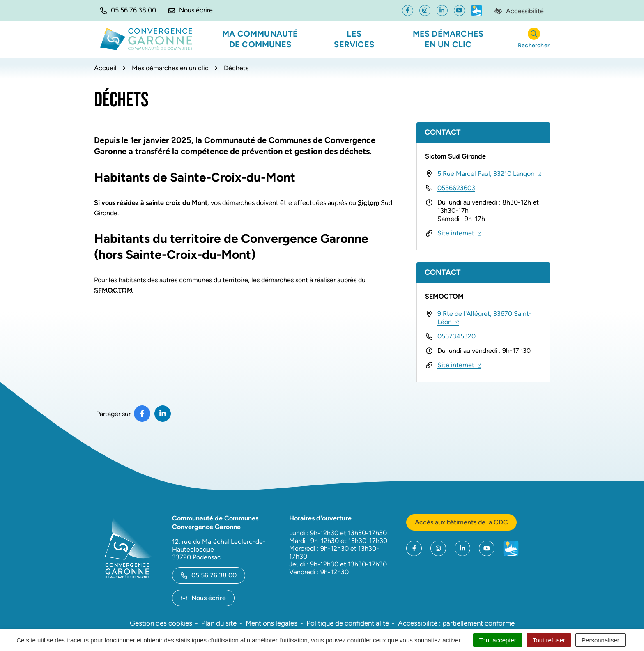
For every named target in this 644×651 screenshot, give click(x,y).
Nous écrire (203, 598)
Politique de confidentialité (348, 623)
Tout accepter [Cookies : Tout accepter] (498, 640)
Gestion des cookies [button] (161, 623)
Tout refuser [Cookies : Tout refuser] (549, 640)
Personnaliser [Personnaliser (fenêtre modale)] (600, 640)
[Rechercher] (534, 39)
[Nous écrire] (191, 10)
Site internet (459, 233)
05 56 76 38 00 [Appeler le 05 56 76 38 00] (209, 575)
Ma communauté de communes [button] (260, 39)
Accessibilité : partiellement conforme (456, 623)
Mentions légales (271, 623)
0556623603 (456, 188)
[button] (128, 10)
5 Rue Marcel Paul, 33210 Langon (489, 174)
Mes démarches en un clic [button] (448, 39)
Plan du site (219, 623)
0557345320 (457, 336)
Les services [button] (354, 39)
